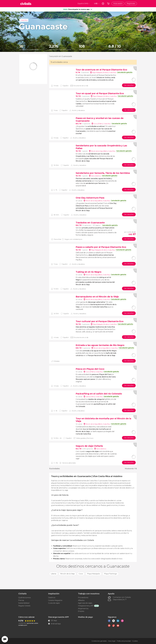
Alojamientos (83, 609)
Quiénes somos (24, 598)
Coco (81, 574)
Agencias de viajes (85, 603)
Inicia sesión (118, 4)
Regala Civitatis (24, 606)
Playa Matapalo (94, 574)
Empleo (81, 611)
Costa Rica (24, 20)
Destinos (52, 598)
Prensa (21, 600)
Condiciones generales (99, 641)
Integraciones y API (86, 606)
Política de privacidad (124, 641)
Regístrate (131, 4)
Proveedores (83, 598)
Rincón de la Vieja (67, 574)
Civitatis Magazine (55, 600)
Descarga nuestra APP (58, 617)
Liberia (54, 574)
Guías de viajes (54, 603)
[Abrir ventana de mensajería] (5, 639)
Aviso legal (112, 641)
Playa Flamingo (111, 574)
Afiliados (81, 600)
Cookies (135, 641)
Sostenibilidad (24, 603)
